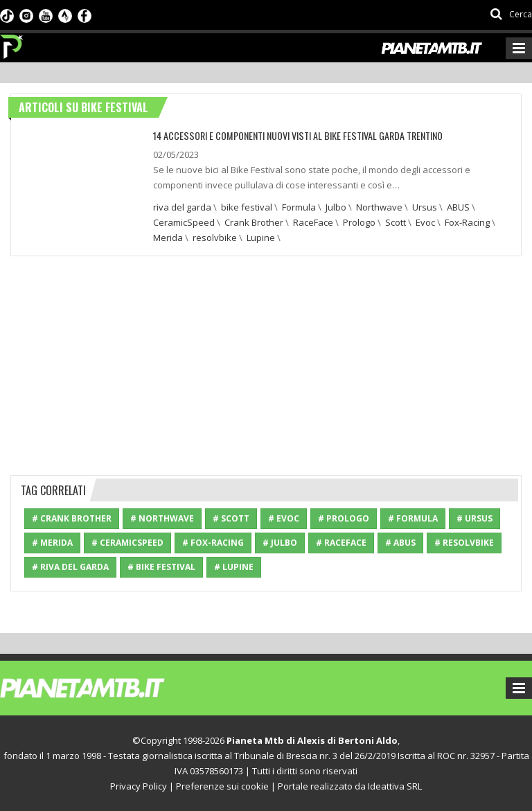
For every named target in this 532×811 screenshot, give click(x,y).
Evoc (425, 222)
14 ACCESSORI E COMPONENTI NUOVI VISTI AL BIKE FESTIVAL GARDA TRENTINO (296, 135)
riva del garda (182, 207)
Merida (168, 238)
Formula (299, 207)
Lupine (261, 238)
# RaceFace (341, 543)
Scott (396, 222)
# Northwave (162, 518)
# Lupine (234, 567)
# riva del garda (70, 567)
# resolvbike (464, 543)
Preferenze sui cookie (222, 786)
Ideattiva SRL (395, 786)
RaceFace (313, 222)
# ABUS (400, 543)
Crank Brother (254, 222)
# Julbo (280, 543)
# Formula (413, 518)
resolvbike (215, 238)
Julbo (336, 207)
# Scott (231, 518)
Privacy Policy (139, 786)
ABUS (458, 207)
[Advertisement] (266, 364)
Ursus (425, 207)
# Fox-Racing (213, 543)
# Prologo (344, 518)
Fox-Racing (467, 222)
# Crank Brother (72, 518)
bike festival (247, 207)
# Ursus (475, 518)
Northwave (379, 207)
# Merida (52, 543)
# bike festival (161, 567)
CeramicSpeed (184, 222)
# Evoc (284, 518)
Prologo (359, 222)
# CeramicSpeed (127, 543)
